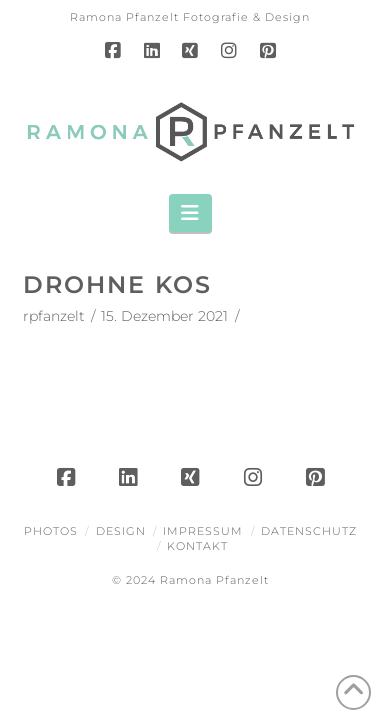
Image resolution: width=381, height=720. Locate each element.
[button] (190, 213)
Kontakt (197, 546)
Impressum (203, 531)
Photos (51, 531)
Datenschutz (309, 531)
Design (121, 531)
